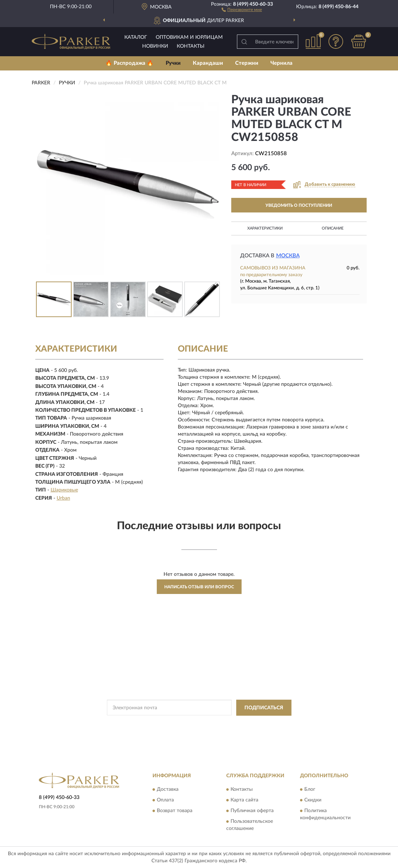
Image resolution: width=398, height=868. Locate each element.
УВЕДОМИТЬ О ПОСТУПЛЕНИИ (299, 205)
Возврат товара (175, 811)
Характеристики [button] (265, 228)
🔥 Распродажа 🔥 (130, 63)
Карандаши (208, 63)
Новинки (155, 46)
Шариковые (64, 490)
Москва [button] (288, 256)
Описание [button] (333, 228)
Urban (63, 498)
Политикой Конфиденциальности (199, 724)
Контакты (191, 46)
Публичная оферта (252, 811)
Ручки (173, 63)
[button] (242, 9)
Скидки (313, 800)
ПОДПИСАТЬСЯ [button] (264, 708)
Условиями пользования (262, 724)
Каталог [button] (136, 37)
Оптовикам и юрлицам (189, 37)
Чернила (281, 63)
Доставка (168, 790)
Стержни (247, 63)
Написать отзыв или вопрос (199, 587)
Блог (310, 790)
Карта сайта (244, 800)
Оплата (165, 800)
